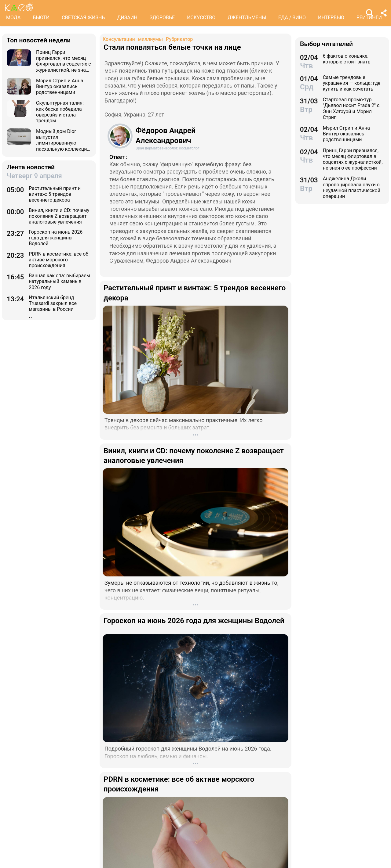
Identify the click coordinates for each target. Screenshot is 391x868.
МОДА (13, 18)
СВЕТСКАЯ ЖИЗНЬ (83, 18)
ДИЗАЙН (127, 18)
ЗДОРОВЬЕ (162, 18)
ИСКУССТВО (201, 18)
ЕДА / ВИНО (292, 18)
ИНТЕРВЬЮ (331, 18)
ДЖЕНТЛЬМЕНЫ (247, 18)
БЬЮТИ (41, 18)
